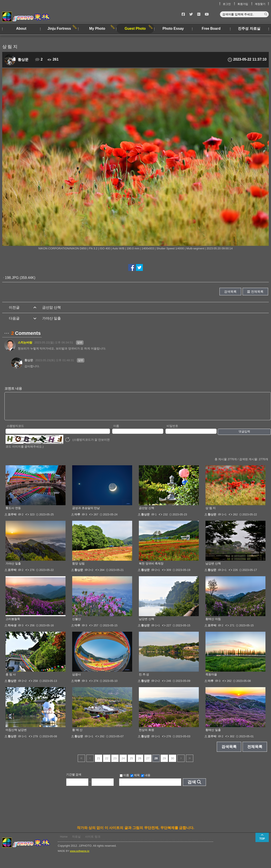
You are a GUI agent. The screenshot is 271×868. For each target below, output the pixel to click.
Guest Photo (135, 29)
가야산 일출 (52, 318)
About (21, 29)
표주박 (12, 519)
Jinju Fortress (59, 29)
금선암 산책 (52, 307)
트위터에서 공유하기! (139, 267)
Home (64, 841)
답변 (80, 342)
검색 (192, 787)
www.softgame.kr (80, 856)
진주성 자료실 (249, 29)
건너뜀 (81, 763)
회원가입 (243, 4)
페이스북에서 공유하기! (132, 267)
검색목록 (230, 292)
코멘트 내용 (13, 388)
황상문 (23, 60)
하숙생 (12, 630)
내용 (146, 780)
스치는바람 (25, 342)
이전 (90, 763)
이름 (116, 431)
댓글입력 (244, 436)
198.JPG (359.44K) (20, 278)
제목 (135, 780)
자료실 (76, 841)
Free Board (211, 29)
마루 (77, 519)
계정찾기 (260, 4)
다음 (181, 763)
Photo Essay (173, 29)
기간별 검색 (74, 779)
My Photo (97, 29)
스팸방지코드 (15, 431)
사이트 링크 (93, 841)
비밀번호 (172, 431)
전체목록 (257, 292)
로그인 (227, 4)
